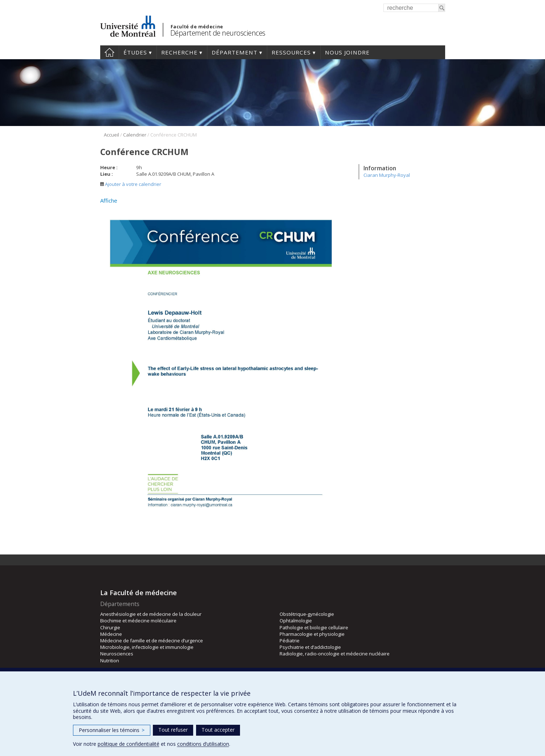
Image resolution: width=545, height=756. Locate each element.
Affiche (109, 200)
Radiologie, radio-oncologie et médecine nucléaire (335, 654)
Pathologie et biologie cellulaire (314, 627)
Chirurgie (110, 627)
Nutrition (110, 661)
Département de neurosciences (218, 33)
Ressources (291, 52)
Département (235, 52)
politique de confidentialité (129, 744)
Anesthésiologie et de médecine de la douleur (151, 614)
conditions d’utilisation (203, 744)
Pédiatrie (290, 641)
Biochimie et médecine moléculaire (138, 621)
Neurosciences (117, 654)
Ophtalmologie (296, 621)
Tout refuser (173, 730)
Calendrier (135, 135)
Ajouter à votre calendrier (131, 184)
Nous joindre (347, 52)
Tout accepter (218, 730)
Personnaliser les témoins (112, 730)
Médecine (111, 634)
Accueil (109, 52)
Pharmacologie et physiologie (312, 634)
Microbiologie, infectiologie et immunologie (147, 647)
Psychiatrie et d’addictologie (310, 647)
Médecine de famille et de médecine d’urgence (152, 641)
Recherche (179, 52)
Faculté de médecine (197, 27)
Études (135, 52)
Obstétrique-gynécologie (307, 614)
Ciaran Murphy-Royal (387, 175)
